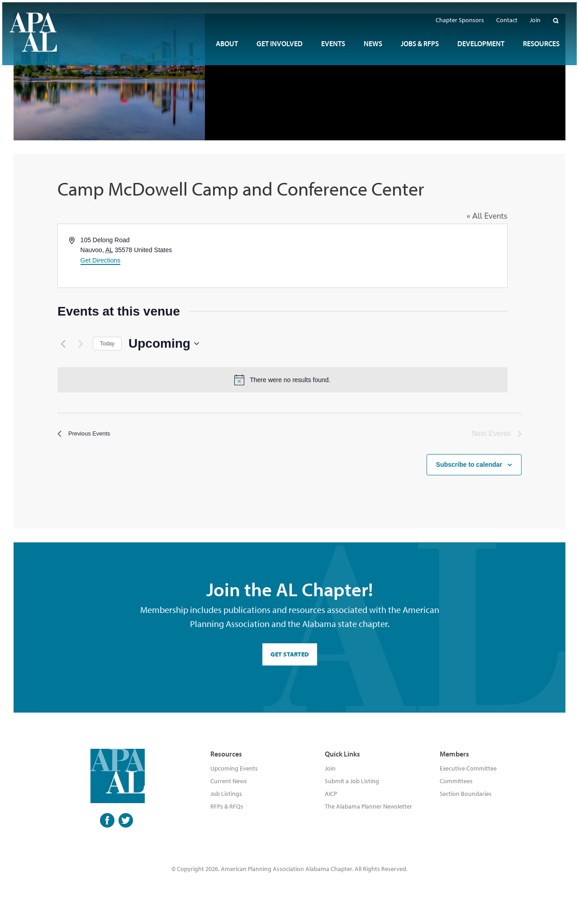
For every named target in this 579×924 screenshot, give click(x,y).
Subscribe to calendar (469, 459)
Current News (229, 781)
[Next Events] (81, 344)
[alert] (289, 380)
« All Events (501, 216)
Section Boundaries (466, 794)
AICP (331, 794)
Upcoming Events (234, 768)
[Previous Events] (63, 344)
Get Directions (101, 260)
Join (330, 768)
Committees (456, 781)
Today (107, 344)
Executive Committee (468, 768)
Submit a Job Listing (352, 781)
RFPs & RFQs (227, 806)
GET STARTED (290, 654)
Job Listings (226, 794)
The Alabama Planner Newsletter (368, 806)
